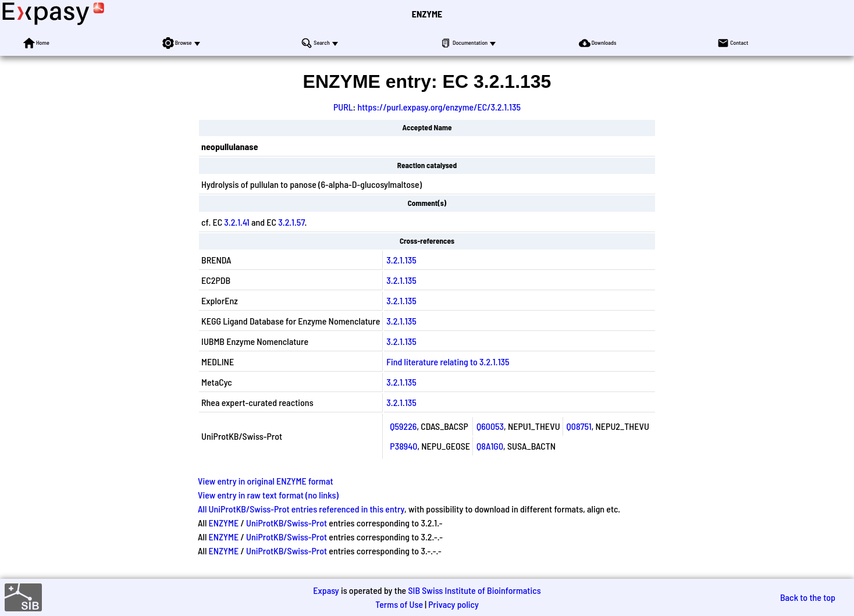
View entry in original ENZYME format (266, 481)
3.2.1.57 (291, 222)
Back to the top (808, 597)
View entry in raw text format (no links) (268, 495)
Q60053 (490, 426)
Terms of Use (399, 604)
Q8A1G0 (490, 446)
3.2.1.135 (401, 260)
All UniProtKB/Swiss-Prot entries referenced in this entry (301, 509)
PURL (343, 107)
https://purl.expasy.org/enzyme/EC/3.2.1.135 (439, 107)
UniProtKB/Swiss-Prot (287, 523)
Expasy (326, 590)
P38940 (403, 446)
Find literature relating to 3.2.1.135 (448, 362)
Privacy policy (453, 604)
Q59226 (403, 426)
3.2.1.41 (236, 222)
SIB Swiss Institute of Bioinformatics (474, 590)
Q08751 (579, 426)
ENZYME (427, 14)
